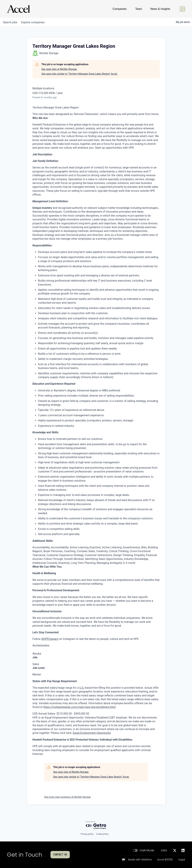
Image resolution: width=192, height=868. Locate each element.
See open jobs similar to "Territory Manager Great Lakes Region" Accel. (80, 74)
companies (35, 22)
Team (139, 9)
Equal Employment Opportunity (92, 733)
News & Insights (160, 9)
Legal (182, 860)
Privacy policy (87, 834)
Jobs (164, 850)
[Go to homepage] (18, 9)
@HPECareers (50, 639)
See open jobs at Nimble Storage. (59, 69)
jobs (11, 22)
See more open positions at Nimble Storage (67, 797)
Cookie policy (102, 834)
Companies (120, 9)
